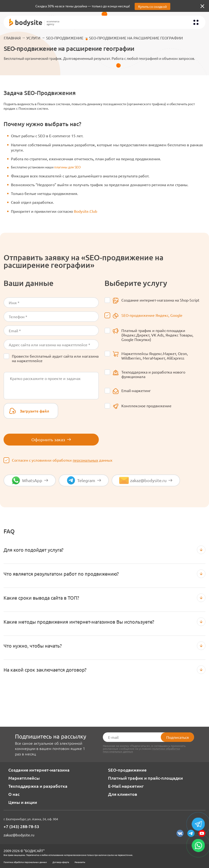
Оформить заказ (51, 439)
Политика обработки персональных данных (25, 862)
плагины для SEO (67, 167)
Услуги (33, 38)
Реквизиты (80, 862)
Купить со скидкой (152, 6)
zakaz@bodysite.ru (19, 835)
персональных (85, 460)
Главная (12, 38)
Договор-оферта (61, 862)
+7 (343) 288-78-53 (21, 827)
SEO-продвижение (65, 38)
